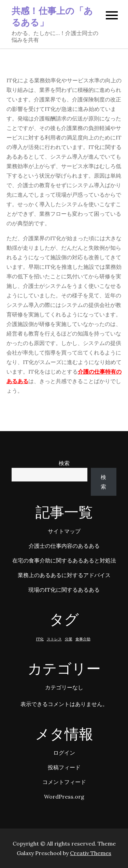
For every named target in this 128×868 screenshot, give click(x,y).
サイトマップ (64, 531)
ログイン (64, 753)
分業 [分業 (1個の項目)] (69, 639)
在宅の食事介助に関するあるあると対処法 (64, 560)
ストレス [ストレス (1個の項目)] (54, 639)
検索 (64, 463)
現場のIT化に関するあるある (64, 590)
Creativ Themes (91, 853)
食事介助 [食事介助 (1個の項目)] (83, 639)
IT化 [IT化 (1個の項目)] (40, 639)
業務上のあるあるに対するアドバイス (64, 575)
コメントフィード (64, 782)
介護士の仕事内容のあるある (64, 546)
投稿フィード (64, 767)
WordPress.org (64, 797)
